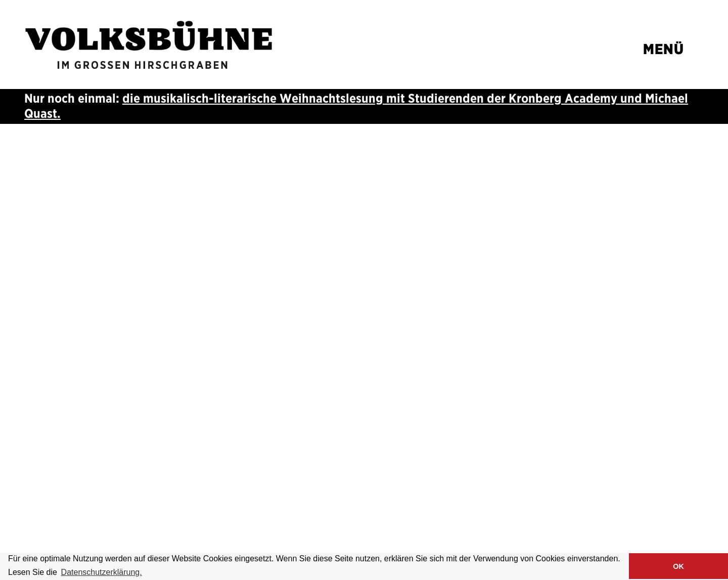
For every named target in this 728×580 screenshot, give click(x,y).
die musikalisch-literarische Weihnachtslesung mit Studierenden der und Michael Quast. (356, 106)
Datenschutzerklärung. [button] (102, 572)
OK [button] (678, 566)
